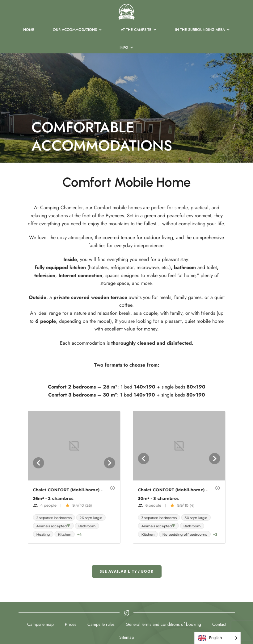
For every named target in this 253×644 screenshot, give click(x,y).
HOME (29, 30)
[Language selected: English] (217, 638)
